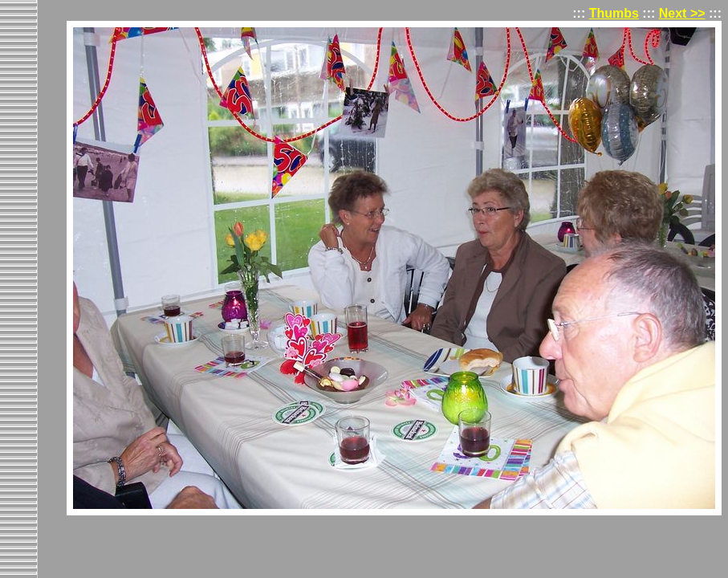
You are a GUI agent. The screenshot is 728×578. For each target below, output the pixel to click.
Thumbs (614, 13)
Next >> (682, 13)
